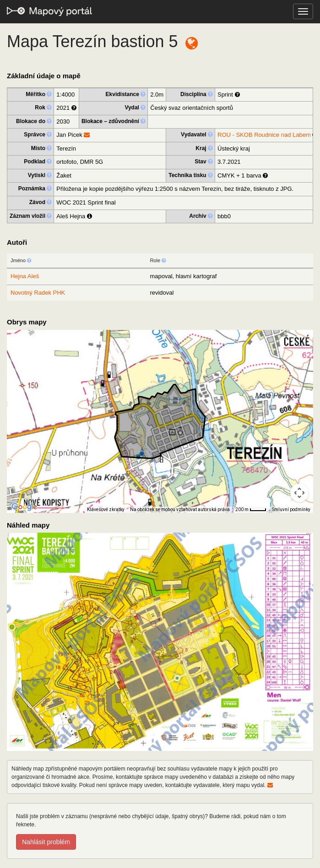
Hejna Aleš (25, 276)
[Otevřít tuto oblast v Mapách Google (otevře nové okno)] (24, 507)
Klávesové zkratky (106, 509)
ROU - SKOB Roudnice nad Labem (264, 135)
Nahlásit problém (46, 842)
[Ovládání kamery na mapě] (299, 493)
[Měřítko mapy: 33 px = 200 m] (251, 510)
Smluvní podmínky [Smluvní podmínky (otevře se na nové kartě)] (291, 509)
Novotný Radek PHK (38, 293)
